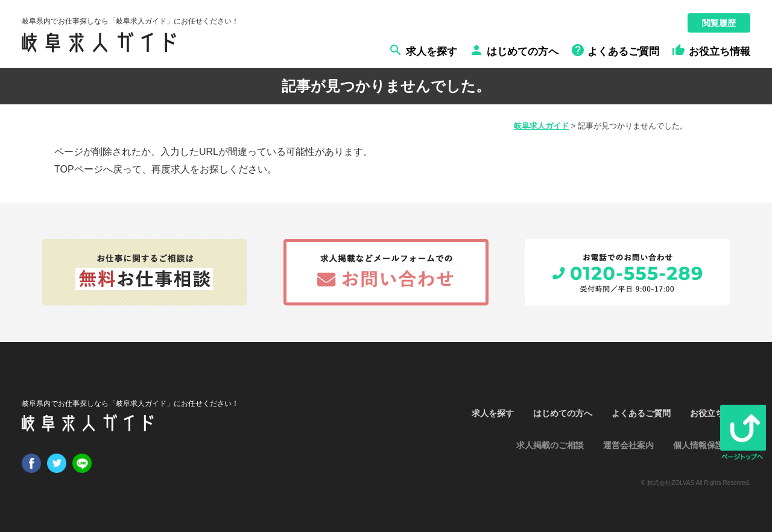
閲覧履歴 (719, 23)
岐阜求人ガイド (541, 126)
